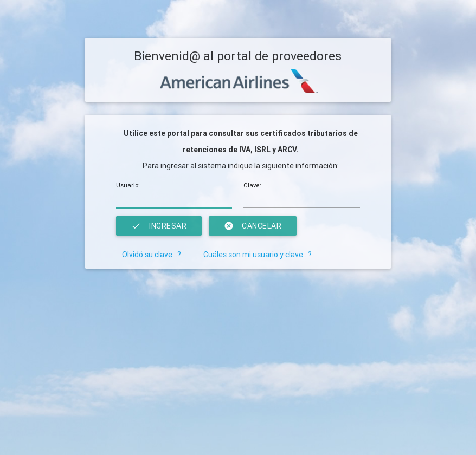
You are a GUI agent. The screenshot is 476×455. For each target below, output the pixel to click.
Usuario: (128, 185)
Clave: (252, 185)
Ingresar (159, 226)
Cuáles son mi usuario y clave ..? (258, 255)
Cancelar (253, 226)
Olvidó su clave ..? (152, 255)
